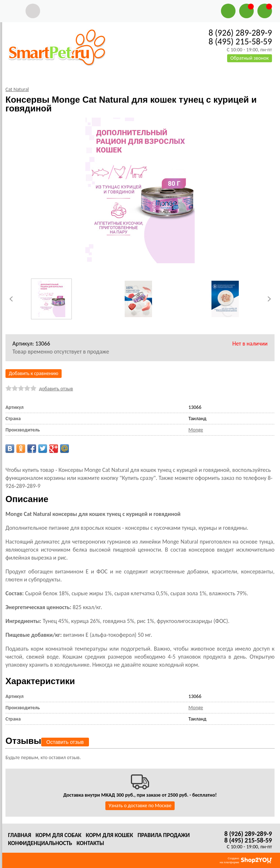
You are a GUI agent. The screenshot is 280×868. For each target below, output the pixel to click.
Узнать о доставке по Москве (140, 806)
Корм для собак (58, 835)
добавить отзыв (56, 389)
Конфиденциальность (40, 843)
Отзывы (23, 741)
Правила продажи (164, 835)
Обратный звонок (250, 58)
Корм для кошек (109, 835)
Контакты (90, 843)
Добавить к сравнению (34, 373)
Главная (20, 835)
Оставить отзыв (65, 742)
